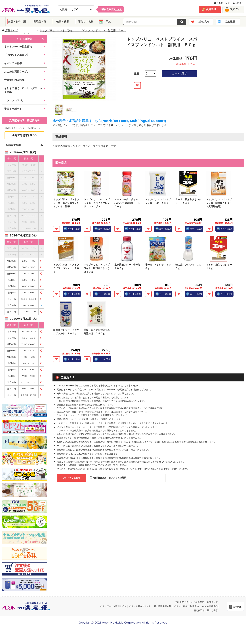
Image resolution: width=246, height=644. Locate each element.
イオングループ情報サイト (113, 606)
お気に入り (203, 22)
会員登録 (211, 9)
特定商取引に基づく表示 (206, 610)
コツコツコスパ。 (14, 100)
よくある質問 (197, 602)
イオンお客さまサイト (140, 606)
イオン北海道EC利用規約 (186, 606)
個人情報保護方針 (162, 606)
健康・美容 (63, 22)
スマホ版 (237, 607)
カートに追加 (180, 73)
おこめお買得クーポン (17, 72)
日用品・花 (40, 22)
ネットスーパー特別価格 (18, 47)
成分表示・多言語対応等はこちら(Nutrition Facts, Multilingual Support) (109, 121)
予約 (108, 22)
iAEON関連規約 (210, 606)
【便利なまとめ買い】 (17, 55)
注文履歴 (230, 22)
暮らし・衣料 (86, 22)
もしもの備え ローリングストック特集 (23, 90)
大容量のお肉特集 (14, 80)
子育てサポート (13, 109)
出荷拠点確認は (111, 9)
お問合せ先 (212, 602)
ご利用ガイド (222, 3)
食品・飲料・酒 (17, 22)
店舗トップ (10, 30)
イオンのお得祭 (13, 63)
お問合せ (238, 3)
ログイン (235, 9)
